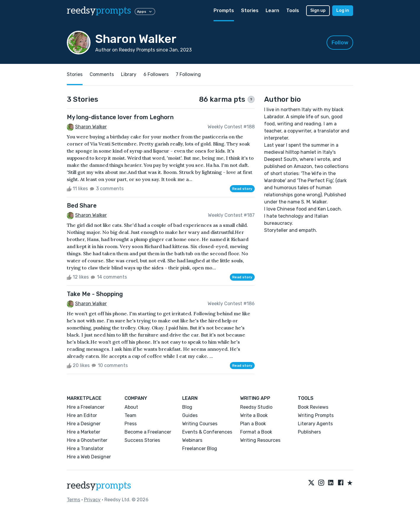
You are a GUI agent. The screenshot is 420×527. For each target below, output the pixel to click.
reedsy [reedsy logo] (99, 11)
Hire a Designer (84, 424)
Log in (343, 10)
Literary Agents (315, 424)
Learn (272, 10)
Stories (250, 10)
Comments (102, 74)
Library (129, 74)
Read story (242, 189)
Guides (190, 415)
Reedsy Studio (256, 407)
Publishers (309, 432)
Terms (73, 500)
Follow (340, 43)
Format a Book (256, 432)
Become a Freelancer (148, 432)
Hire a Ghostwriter (87, 440)
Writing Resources (260, 440)
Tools (293, 10)
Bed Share (82, 206)
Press (131, 424)
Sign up (318, 10)
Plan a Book (253, 424)
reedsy (99, 486)
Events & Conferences (207, 432)
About (131, 407)
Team (130, 415)
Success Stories (142, 440)
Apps (145, 12)
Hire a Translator (85, 448)
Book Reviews (313, 407)
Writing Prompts (316, 415)
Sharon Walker (91, 127)
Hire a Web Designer (89, 457)
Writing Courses (200, 424)
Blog (187, 407)
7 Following (188, 74)
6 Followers (156, 74)
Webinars (192, 440)
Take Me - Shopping (95, 294)
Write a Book (254, 415)
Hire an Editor (82, 415)
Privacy (92, 500)
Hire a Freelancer (86, 407)
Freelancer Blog (200, 448)
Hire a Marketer (84, 432)
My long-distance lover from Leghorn (120, 117)
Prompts (224, 10)
